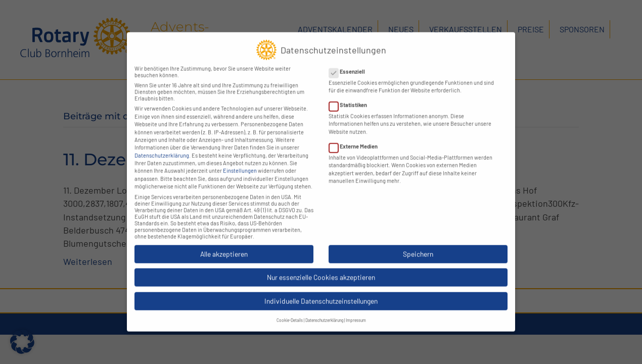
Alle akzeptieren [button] (224, 245)
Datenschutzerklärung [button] (324, 312)
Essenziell (350, 63)
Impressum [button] (356, 312)
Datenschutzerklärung (162, 147)
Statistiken (351, 96)
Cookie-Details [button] (290, 312)
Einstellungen (240, 162)
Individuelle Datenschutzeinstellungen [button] (321, 292)
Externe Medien (356, 138)
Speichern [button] (418, 245)
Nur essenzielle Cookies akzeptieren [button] (321, 269)
